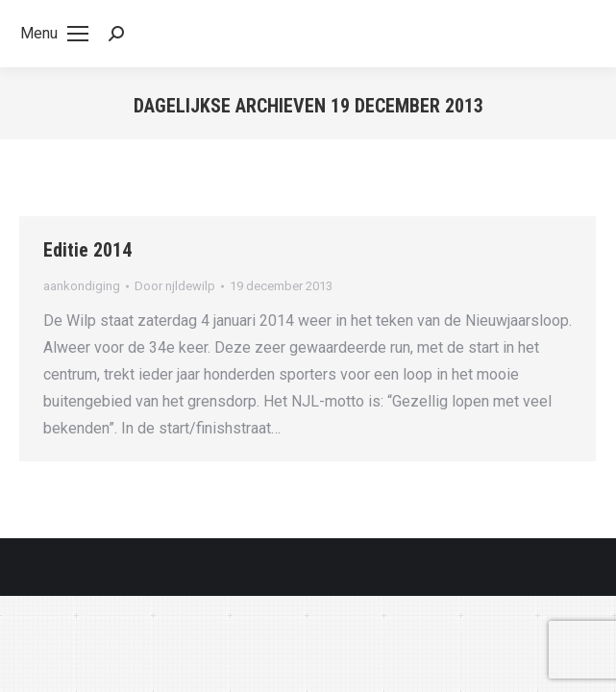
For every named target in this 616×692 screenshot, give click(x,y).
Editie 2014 (87, 250)
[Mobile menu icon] (54, 34)
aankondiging (82, 286)
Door (175, 286)
